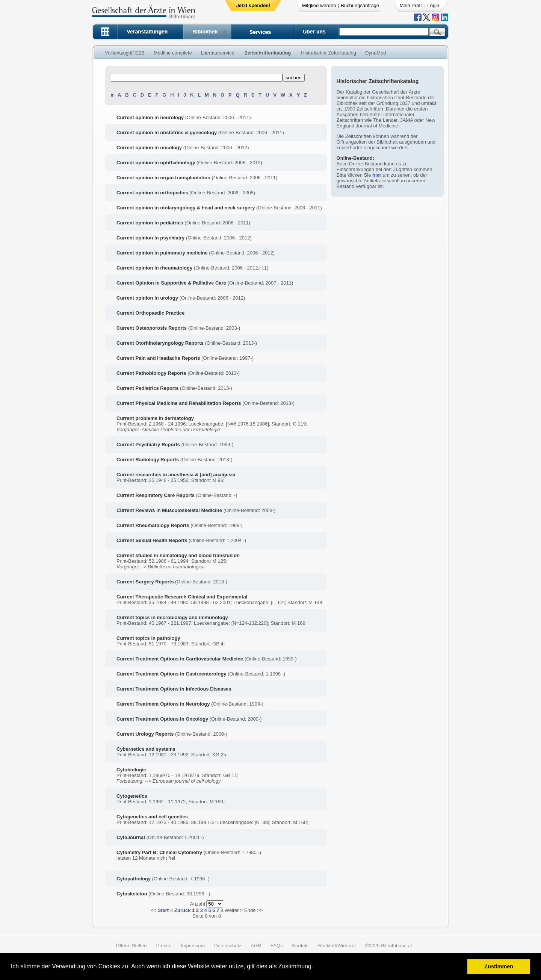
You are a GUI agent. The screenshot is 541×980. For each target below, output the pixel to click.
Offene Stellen (131, 946)
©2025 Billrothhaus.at (389, 946)
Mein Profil (411, 5)
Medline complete (173, 53)
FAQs (277, 946)
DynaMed (376, 53)
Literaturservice (218, 53)
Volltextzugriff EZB (125, 53)
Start (163, 910)
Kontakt (301, 946)
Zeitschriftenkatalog (268, 53)
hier (377, 175)
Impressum (193, 946)
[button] (316, 967)
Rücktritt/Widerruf (337, 946)
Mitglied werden (319, 5)
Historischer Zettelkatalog (329, 53)
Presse (164, 946)
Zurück (182, 910)
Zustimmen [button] (499, 966)
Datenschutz (228, 946)
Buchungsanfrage (360, 5)
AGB (256, 946)
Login (434, 5)
